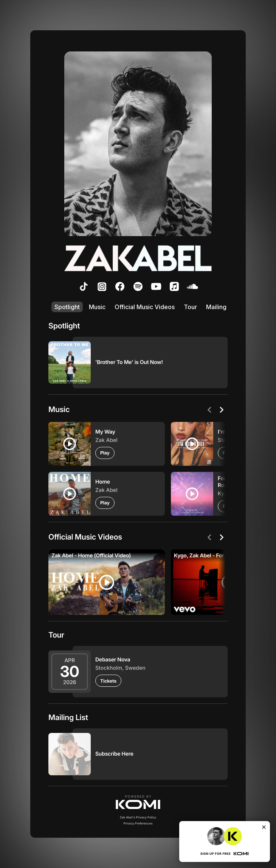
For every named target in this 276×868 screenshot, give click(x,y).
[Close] (264, 827)
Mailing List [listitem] (222, 307)
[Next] (222, 410)
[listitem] (84, 286)
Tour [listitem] (190, 307)
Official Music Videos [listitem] (145, 307)
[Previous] (209, 410)
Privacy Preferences (138, 823)
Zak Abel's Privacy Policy (138, 817)
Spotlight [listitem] (67, 307)
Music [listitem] (97, 307)
